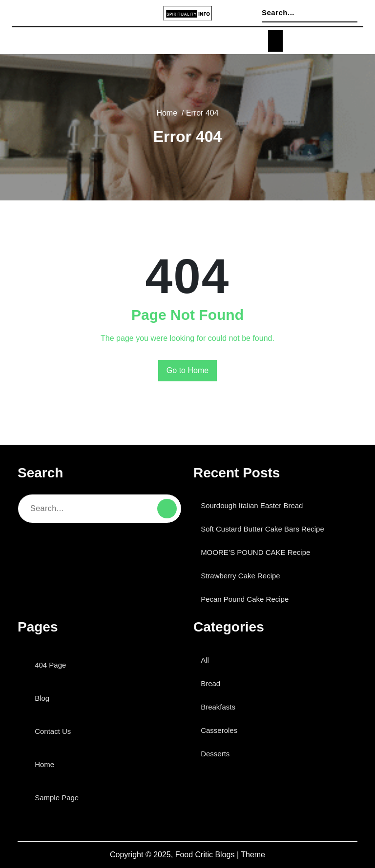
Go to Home (188, 371)
